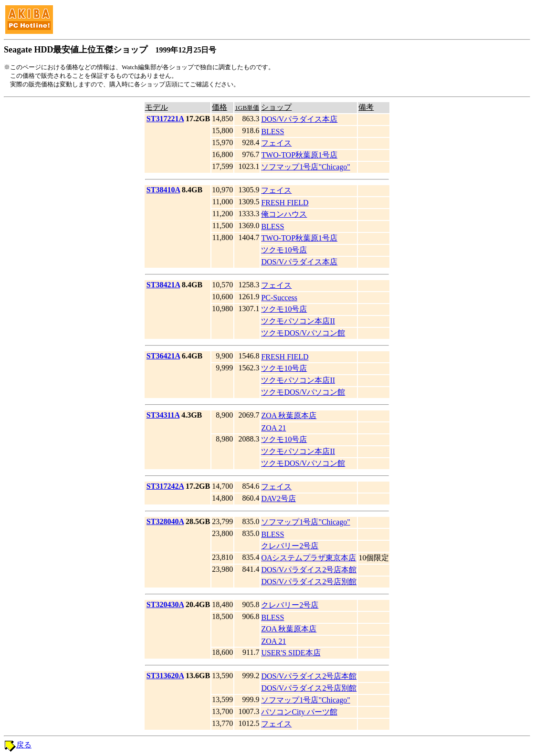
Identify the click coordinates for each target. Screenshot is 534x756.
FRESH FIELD (285, 203)
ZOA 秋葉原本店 (289, 415)
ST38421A (163, 285)
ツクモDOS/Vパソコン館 (303, 333)
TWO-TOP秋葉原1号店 (299, 155)
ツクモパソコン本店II (298, 321)
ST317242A (165, 486)
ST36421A (163, 356)
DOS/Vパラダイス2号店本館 (309, 570)
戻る (24, 745)
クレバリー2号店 (290, 546)
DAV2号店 (278, 499)
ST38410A (163, 190)
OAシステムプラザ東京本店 (309, 558)
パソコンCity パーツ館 (299, 712)
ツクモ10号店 (284, 250)
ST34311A (163, 415)
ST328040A (165, 521)
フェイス (276, 143)
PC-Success (279, 298)
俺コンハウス (284, 214)
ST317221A (165, 119)
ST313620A (165, 676)
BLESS (272, 131)
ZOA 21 (273, 428)
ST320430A (165, 604)
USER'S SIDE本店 (291, 653)
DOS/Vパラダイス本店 (299, 119)
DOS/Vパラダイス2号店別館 (309, 582)
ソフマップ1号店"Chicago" (305, 167)
